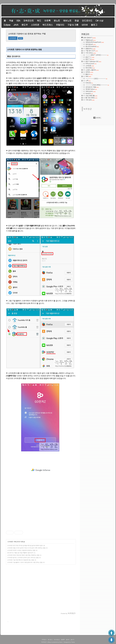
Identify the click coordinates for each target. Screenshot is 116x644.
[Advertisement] (41, 470)
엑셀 (11, 21)
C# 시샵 (99, 21)
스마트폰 (35, 25)
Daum (61, 642)
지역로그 (44, 640)
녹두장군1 (44, 642)
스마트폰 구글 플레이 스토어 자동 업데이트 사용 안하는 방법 (25, 562)
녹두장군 (88, 109)
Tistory (73, 642)
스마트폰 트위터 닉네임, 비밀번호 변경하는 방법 (21, 550)
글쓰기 (72, 640)
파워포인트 (29, 21)
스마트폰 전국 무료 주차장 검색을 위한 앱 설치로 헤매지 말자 (25, 546)
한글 (77, 21)
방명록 (63, 640)
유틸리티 (60, 25)
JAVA (16, 25)
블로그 (94, 25)
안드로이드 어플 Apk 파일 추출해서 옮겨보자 (20, 553)
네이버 (85, 25)
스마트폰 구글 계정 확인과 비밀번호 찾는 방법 (21, 560)
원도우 (25, 25)
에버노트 (67, 21)
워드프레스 (48, 25)
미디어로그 (57, 640)
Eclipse (7, 25)
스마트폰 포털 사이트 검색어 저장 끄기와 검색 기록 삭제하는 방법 (26, 548)
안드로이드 (87, 21)
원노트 (57, 21)
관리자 (68, 640)
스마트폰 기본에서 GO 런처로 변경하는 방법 (27, 34)
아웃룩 (47, 21)
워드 (39, 21)
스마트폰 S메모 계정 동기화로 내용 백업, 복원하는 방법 (23, 555)
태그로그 (50, 640)
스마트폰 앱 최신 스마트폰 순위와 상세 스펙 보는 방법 (23, 558)
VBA (18, 21)
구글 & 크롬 (73, 25)
